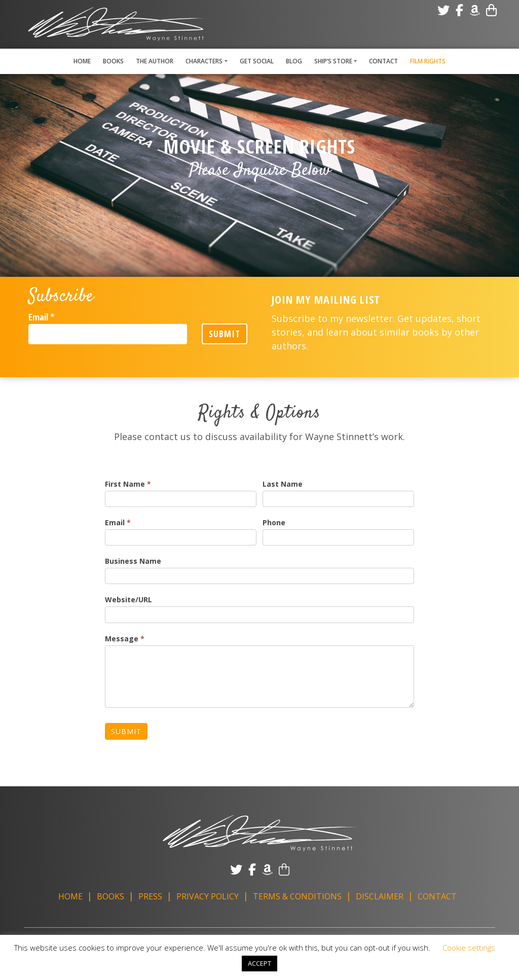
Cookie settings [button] (469, 948)
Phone (274, 522)
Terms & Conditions (297, 896)
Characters (204, 61)
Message (125, 639)
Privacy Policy (208, 896)
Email (41, 317)
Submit (225, 334)
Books (113, 61)
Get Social (257, 61)
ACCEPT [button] (259, 963)
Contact (383, 61)
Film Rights (428, 61)
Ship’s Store (333, 61)
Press (150, 896)
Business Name (133, 561)
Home (82, 61)
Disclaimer (380, 896)
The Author (155, 61)
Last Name (283, 484)
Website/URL (128, 600)
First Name (128, 484)
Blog (294, 61)
